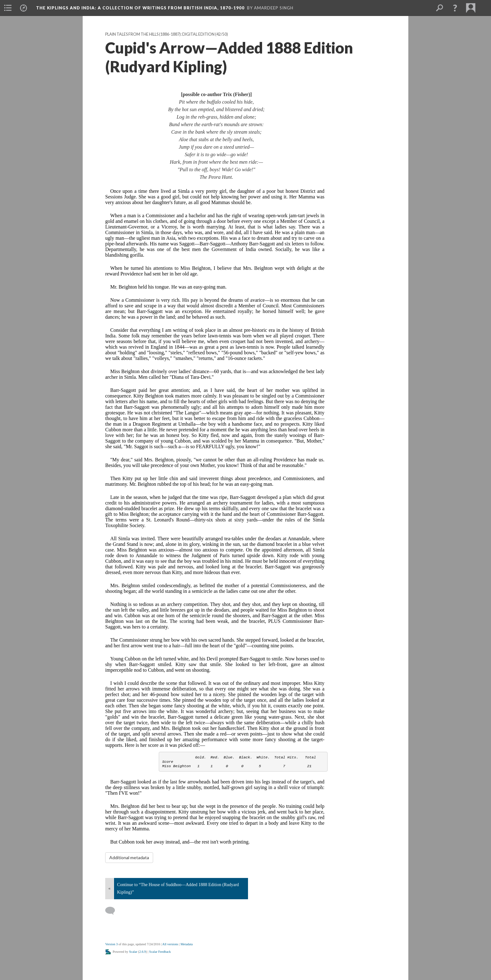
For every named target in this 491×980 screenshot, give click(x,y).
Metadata (186, 944)
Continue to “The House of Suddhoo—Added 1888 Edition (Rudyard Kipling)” (178, 888)
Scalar (133, 952)
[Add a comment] (113, 911)
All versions (170, 944)
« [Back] (109, 888)
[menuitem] (8, 8)
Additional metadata (129, 857)
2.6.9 (143, 952)
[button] (455, 8)
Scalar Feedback (160, 952)
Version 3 (111, 944)
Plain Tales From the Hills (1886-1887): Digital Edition (160, 34)
